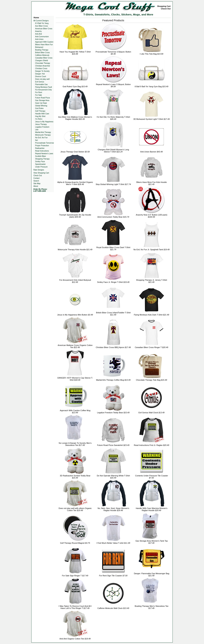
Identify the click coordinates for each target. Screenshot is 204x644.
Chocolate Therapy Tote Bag (151, 380)
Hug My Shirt (40, 116)
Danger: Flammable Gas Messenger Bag (151, 575)
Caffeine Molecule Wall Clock (113, 608)
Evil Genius (40, 82)
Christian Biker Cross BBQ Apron (113, 347)
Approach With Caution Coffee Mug (75, 411)
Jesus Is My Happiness (44, 122)
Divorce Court (41, 76)
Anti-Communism (42, 37)
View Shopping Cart (41, 173)
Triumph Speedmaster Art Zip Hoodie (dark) (75, 216)
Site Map (37, 184)
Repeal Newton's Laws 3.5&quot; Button (113, 85)
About (36, 186)
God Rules (39, 108)
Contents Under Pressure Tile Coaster (151, 477)
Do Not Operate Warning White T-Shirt (113, 477)
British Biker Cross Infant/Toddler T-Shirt (113, 314)
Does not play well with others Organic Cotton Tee (75, 509)
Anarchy (38, 31)
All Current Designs (41, 21)
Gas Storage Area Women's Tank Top (151, 542)
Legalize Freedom (42, 127)
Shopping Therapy (42, 159)
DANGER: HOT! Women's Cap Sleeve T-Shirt (75, 379)
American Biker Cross (44, 29)
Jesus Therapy (41, 124)
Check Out (166, 9)
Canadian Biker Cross (44, 58)
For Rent (39, 92)
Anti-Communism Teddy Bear (113, 217)
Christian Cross (41, 68)
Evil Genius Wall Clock (151, 413)
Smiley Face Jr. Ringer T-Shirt (113, 282)
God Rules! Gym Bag (75, 86)
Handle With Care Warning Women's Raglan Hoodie (152, 509)
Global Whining (41, 106)
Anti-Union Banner (152, 152)
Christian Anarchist (43, 66)
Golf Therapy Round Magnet (75, 543)
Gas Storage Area (42, 100)
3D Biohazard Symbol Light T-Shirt (151, 119)
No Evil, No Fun (41, 138)
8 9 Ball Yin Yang (42, 23)
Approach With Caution (44, 42)
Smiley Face (40, 162)
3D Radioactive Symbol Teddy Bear (75, 477)
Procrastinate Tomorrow (44, 143)
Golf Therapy (40, 111)
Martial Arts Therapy (43, 132)
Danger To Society (42, 71)
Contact (36, 178)
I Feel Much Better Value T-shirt (113, 543)
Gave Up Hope (41, 103)
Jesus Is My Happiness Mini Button (75, 315)
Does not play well (42, 79)
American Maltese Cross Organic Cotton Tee (75, 346)
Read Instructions (42, 151)
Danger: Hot (40, 74)
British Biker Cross (42, 53)
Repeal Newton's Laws (44, 154)
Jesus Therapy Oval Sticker (75, 152)
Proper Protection (42, 146)
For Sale (39, 95)
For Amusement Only (43, 90)
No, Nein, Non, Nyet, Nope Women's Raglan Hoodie (113, 509)
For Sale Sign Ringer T (75, 576)
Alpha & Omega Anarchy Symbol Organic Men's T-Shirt (75, 183)
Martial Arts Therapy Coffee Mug (113, 380)
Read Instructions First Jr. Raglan (151, 445)
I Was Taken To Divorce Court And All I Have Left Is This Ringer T (75, 607)
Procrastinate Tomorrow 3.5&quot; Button (113, 53)
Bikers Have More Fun (44, 45)
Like (37, 130)
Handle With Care (42, 114)
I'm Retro (39, 119)
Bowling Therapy (42, 50)
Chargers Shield (42, 61)
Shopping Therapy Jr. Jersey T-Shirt (152, 281)
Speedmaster (40, 164)
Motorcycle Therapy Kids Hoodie (75, 250)
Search (36, 181)
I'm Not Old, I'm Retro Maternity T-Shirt (113, 118)
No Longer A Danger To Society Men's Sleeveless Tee (75, 444)
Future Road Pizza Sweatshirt (113, 445)
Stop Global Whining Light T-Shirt (113, 184)
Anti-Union (39, 39)
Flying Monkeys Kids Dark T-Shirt (151, 315)
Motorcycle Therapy (43, 135)
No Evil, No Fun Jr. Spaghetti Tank (151, 250)
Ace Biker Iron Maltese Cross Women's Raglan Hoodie (75, 118)
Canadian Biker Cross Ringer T (152, 347)
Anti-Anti (39, 34)
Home (36, 18)
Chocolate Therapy (43, 63)
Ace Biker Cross (42, 26)
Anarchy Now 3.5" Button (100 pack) (152, 216)
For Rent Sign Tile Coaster (113, 576)
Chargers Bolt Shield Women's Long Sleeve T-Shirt (113, 151)
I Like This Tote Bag (151, 54)
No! (37, 140)
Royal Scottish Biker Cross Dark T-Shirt (113, 248)
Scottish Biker (41, 156)
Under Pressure (41, 167)
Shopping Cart (164, 6)
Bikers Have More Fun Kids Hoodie (152, 183)
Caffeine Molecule (42, 55)
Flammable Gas (41, 84)
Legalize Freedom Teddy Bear (113, 413)
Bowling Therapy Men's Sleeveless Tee (152, 607)
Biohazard (39, 47)
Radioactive (40, 148)
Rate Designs (39, 170)
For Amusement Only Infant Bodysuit (75, 281)
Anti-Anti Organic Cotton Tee (75, 639)
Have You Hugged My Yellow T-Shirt (75, 53)
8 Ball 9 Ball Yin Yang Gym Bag (151, 86)
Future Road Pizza (43, 98)
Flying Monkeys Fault (43, 87)
